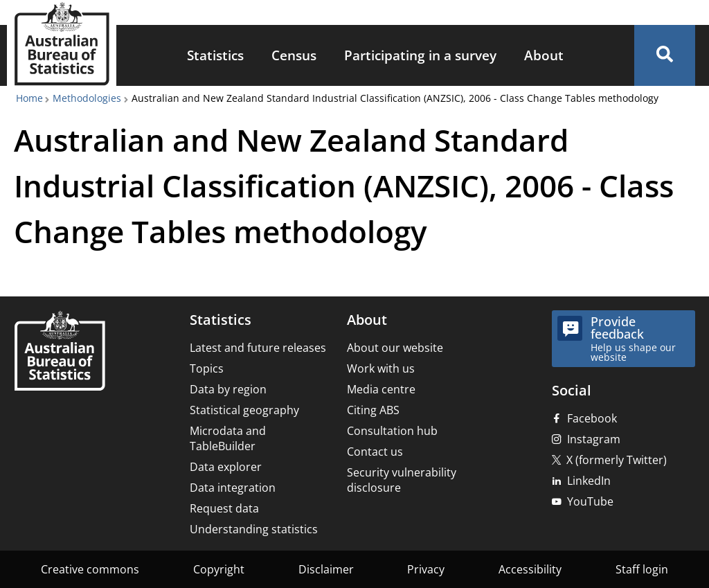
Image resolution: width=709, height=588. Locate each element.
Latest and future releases (258, 348)
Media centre (381, 389)
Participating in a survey (420, 55)
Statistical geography (244, 410)
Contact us (375, 452)
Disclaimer (326, 569)
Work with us (381, 368)
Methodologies (87, 98)
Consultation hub (392, 431)
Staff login (642, 569)
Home (29, 98)
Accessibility (530, 569)
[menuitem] (215, 56)
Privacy (426, 569)
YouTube (590, 501)
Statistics (215, 55)
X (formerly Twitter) (617, 460)
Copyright (219, 569)
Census (294, 55)
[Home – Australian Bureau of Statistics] (60, 352)
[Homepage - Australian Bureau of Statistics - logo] (62, 44)
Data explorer (226, 467)
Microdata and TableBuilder (228, 438)
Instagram (594, 439)
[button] (665, 55)
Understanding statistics (254, 529)
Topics (207, 368)
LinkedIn (589, 481)
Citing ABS (373, 410)
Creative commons (90, 569)
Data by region (228, 389)
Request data (224, 508)
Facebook (592, 418)
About (544, 55)
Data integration (233, 488)
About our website (395, 348)
